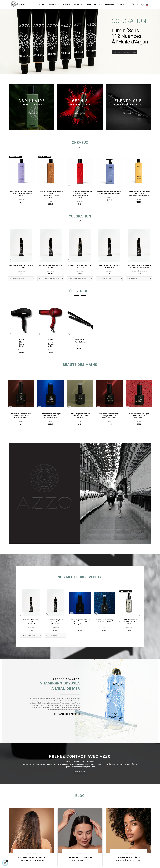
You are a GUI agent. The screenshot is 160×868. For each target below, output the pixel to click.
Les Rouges (80, 280)
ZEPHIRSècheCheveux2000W (21, 352)
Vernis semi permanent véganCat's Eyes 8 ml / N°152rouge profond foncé (109, 424)
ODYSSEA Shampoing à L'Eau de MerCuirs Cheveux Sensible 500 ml (109, 201)
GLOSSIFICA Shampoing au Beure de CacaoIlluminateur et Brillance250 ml (51, 203)
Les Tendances (33, 862)
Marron (21, 430)
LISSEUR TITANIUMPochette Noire (80, 350)
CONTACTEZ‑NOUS (80, 782)
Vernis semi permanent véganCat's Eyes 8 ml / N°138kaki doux (80, 424)
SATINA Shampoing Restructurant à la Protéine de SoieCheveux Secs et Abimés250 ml (80, 203)
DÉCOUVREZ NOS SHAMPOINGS (67, 723)
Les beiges (51, 280)
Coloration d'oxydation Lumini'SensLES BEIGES (51, 275)
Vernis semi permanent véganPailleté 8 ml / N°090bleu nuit (104, 631)
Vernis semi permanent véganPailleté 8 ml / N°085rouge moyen (139, 424)
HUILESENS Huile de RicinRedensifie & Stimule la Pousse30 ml (129, 631)
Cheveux (21, 208)
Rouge (109, 430)
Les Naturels (109, 280)
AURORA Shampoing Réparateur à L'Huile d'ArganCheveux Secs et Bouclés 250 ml (139, 202)
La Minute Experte (81, 862)
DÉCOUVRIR (32, 122)
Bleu (51, 430)
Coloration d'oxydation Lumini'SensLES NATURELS (109, 275)
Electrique (21, 359)
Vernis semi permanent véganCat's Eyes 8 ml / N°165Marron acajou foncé (21, 424)
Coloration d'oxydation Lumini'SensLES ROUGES (80, 275)
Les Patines (21, 280)
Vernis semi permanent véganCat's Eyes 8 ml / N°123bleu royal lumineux (51, 424)
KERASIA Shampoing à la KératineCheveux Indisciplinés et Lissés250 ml (21, 202)
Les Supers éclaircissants (139, 280)
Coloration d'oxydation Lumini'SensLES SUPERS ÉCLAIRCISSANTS (139, 275)
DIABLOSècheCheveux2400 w (51, 352)
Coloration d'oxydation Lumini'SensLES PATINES (21, 275)
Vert (80, 430)
